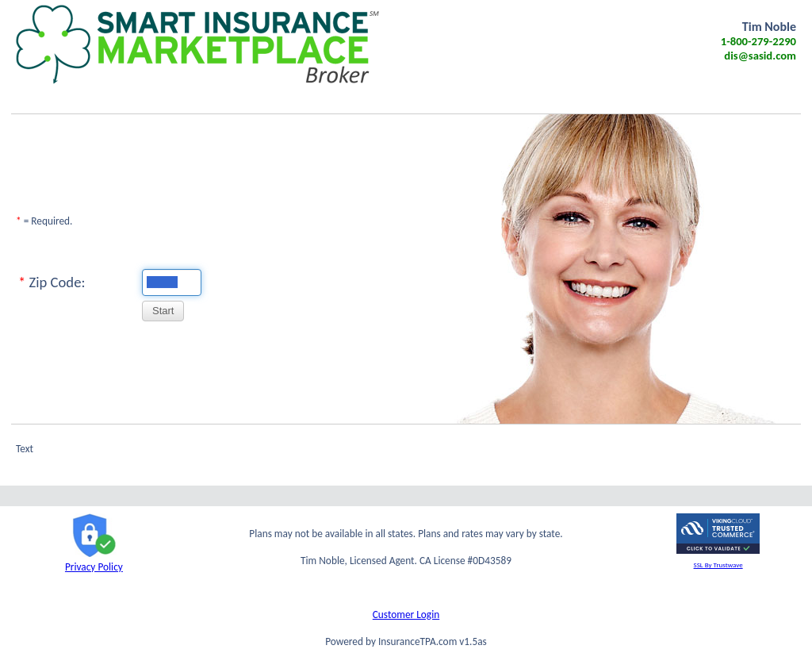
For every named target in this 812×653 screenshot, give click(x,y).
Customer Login (406, 615)
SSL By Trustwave (718, 565)
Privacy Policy (94, 560)
